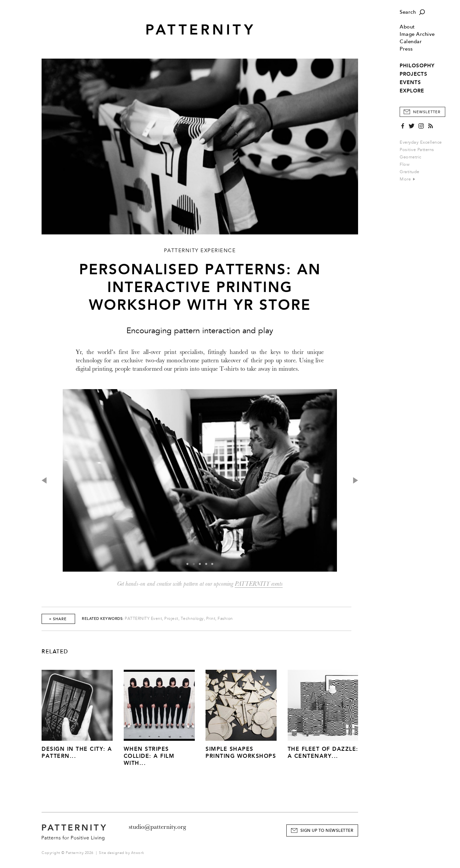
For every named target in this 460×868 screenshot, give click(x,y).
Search (408, 12)
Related (55, 652)
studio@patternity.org (157, 827)
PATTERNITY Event (143, 619)
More (407, 179)
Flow (405, 164)
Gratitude (410, 172)
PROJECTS (414, 74)
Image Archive (417, 34)
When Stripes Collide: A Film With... (149, 756)
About (407, 27)
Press (406, 49)
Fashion (225, 619)
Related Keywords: (103, 619)
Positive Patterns (417, 150)
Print (211, 619)
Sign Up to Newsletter (327, 831)
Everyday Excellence (421, 142)
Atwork (138, 853)
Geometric (411, 157)
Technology (192, 619)
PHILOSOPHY (417, 66)
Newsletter (427, 112)
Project (171, 619)
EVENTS (410, 82)
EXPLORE (412, 91)
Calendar (411, 42)
